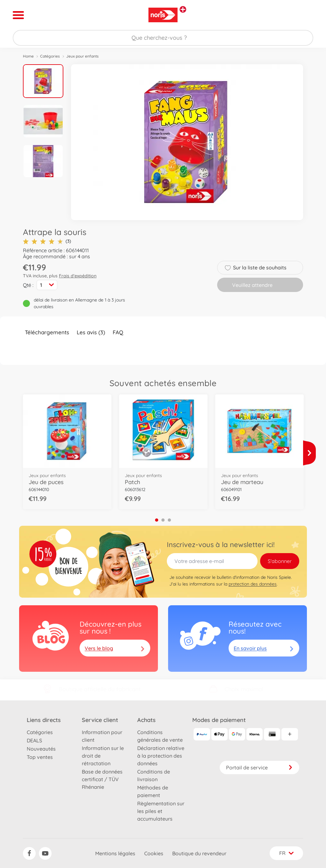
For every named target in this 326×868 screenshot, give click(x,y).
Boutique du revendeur (199, 853)
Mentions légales (115, 853)
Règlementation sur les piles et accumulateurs (161, 811)
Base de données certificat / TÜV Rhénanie (102, 779)
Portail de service (259, 767)
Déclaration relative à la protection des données (161, 756)
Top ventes (40, 757)
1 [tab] (157, 520)
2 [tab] (163, 520)
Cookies (154, 853)
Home (28, 56)
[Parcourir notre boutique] (163, 38)
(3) (47, 241)
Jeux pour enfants (82, 56)
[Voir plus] (309, 453)
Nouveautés (41, 749)
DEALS (34, 740)
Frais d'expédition (78, 276)
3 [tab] (169, 520)
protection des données (253, 584)
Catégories (50, 56)
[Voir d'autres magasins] (183, 9)
